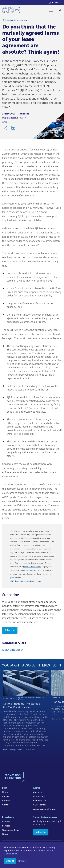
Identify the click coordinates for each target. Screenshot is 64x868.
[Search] (60, 10)
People (6, 796)
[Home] (11, 11)
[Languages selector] (55, 3)
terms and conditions (32, 567)
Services (6, 826)
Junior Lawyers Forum (44, 809)
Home (5, 792)
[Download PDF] (13, 129)
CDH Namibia (40, 805)
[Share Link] (6, 129)
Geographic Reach (11, 830)
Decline (22, 861)
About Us (38, 792)
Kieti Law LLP (40, 801)
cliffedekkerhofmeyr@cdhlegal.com (25, 581)
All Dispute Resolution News (17, 21)
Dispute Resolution (13, 650)
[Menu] (52, 10)
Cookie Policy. (11, 854)
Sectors (6, 822)
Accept (10, 861)
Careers (6, 801)
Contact (6, 805)
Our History (39, 796)
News (5, 834)
